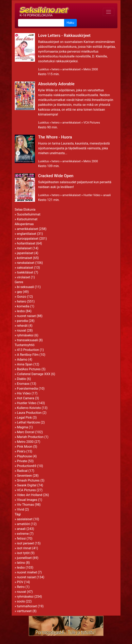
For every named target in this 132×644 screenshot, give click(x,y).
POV (20, 582)
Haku (70, 23)
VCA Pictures (92, 123)
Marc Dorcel (26, 432)
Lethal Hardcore (28, 422)
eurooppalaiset (28, 239)
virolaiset (24, 277)
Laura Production (29, 413)
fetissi (21, 538)
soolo (21, 601)
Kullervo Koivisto (29, 408)
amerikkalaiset (71, 69)
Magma (22, 427)
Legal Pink (24, 418)
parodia (22, 321)
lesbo (21, 311)
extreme (23, 534)
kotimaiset (25, 258)
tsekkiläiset (25, 272)
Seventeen (24, 476)
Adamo (22, 359)
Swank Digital (27, 485)
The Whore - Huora (55, 137)
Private (22, 461)
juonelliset (24, 558)
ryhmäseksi (25, 335)
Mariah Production (30, 437)
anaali (107, 195)
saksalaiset (25, 268)
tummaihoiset (27, 606)
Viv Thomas (25, 505)
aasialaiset (25, 519)
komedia (23, 306)
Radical (22, 471)
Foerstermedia (27, 389)
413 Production (28, 350)
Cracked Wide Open (56, 176)
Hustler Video (92, 195)
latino (21, 563)
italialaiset (24, 248)
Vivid (21, 509)
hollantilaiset (26, 243)
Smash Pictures (28, 480)
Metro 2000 (91, 69)
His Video (24, 393)
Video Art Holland (30, 495)
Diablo (22, 379)
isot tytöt (23, 553)
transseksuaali (27, 340)
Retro (21, 587)
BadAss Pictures (29, 369)
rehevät (22, 326)
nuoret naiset (26, 316)
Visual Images (27, 500)
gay (20, 292)
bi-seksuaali (25, 287)
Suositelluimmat (29, 214)
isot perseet (25, 543)
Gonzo (22, 297)
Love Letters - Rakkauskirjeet (64, 35)
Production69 (27, 466)
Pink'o (21, 451)
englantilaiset (27, 234)
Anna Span (25, 364)
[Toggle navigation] (109, 12)
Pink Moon (25, 447)
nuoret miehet (27, 572)
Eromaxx (23, 384)
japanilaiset (25, 253)
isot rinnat (24, 548)
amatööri (23, 524)
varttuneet (24, 611)
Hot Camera (26, 398)
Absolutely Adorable (56, 84)
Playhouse (24, 456)
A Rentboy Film (28, 355)
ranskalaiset (26, 263)
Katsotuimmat (27, 219)
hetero (56, 69)
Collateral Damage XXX (34, 374)
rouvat (22, 330)
